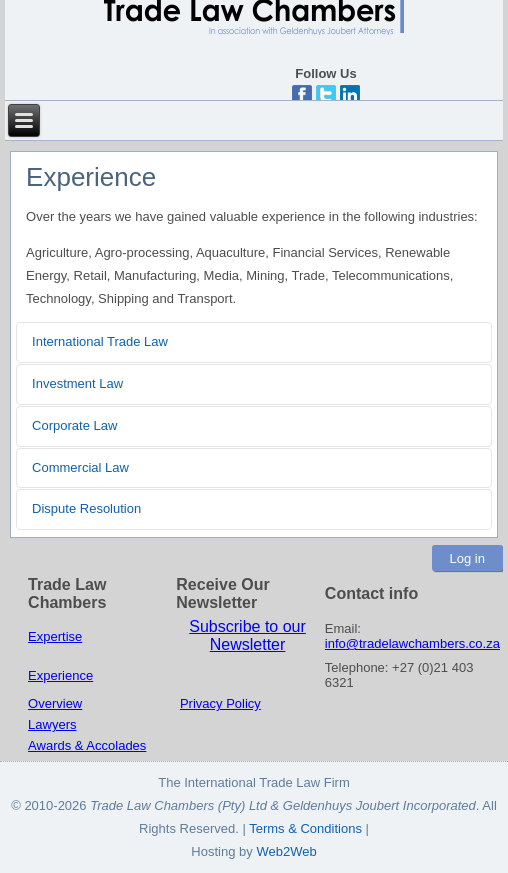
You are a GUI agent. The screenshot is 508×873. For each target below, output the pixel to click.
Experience (60, 675)
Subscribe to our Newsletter (247, 635)
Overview (55, 703)
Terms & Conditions (307, 828)
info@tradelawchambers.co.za (412, 643)
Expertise (55, 636)
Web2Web (286, 851)
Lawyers (52, 724)
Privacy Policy (220, 703)
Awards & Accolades (87, 745)
